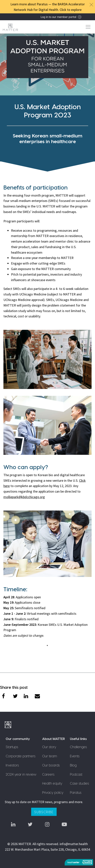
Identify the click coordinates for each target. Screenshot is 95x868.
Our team (50, 756)
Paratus (76, 792)
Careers (48, 774)
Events (75, 756)
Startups (12, 747)
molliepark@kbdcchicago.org (24, 497)
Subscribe (44, 812)
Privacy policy (53, 792)
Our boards (51, 765)
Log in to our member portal (61, 17)
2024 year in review (21, 774)
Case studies (79, 783)
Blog (73, 765)
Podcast (76, 774)
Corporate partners (21, 756)
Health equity (52, 783)
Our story (49, 747)
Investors (12, 765)
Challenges (78, 747)
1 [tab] (48, 645)
